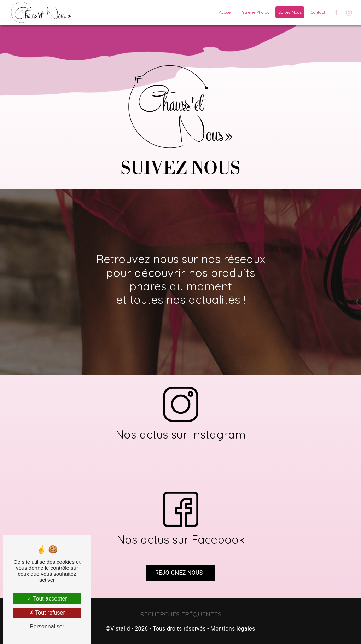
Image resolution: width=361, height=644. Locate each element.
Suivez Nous (290, 12)
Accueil (226, 12)
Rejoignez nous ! (181, 558)
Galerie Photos (255, 12)
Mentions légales (233, 629)
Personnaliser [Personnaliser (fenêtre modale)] (47, 626)
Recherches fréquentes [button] (181, 614)
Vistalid (120, 629)
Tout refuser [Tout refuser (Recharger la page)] (47, 613)
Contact (318, 12)
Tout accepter (47, 599)
